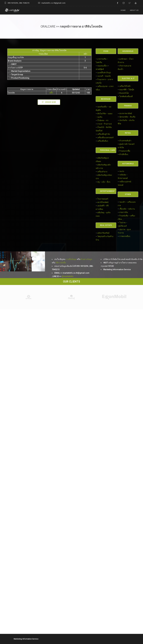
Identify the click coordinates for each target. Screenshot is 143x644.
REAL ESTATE (106, 225)
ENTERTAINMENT (107, 191)
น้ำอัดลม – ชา (103, 120)
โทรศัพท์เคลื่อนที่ (126, 96)
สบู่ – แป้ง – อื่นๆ (104, 182)
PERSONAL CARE (108, 150)
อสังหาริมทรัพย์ (103, 233)
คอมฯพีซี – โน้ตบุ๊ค (127, 90)
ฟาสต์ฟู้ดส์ (100, 69)
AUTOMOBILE (128, 164)
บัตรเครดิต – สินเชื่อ (127, 117)
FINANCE (128, 106)
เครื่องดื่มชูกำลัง (104, 134)
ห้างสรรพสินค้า (125, 141)
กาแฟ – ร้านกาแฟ (104, 124)
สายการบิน (124, 212)
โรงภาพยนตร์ (103, 199)
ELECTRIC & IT (128, 78)
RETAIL (128, 133)
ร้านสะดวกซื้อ (125, 151)
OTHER (128, 194)
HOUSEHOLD (128, 51)
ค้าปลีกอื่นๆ (124, 154)
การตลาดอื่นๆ (125, 236)
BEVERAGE (106, 99)
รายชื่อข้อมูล (71, 259)
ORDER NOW (50, 102)
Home (123, 10)
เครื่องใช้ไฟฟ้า (125, 86)
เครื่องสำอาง (102, 172)
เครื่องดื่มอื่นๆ (103, 141)
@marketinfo (68, 276)
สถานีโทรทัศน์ (103, 202)
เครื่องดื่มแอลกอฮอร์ (105, 138)
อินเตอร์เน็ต (124, 93)
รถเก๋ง (122, 171)
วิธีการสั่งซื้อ (61, 263)
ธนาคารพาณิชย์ (126, 113)
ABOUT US (134, 10)
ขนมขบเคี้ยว (102, 66)
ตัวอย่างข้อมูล (86, 259)
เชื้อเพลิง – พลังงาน (127, 209)
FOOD (106, 51)
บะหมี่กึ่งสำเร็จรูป (104, 73)
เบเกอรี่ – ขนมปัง (104, 76)
